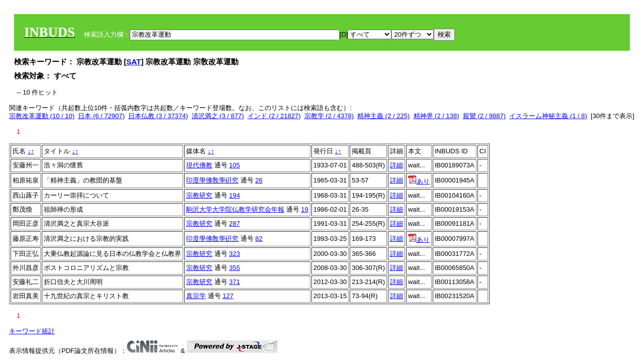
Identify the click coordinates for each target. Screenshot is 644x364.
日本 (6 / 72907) (101, 116)
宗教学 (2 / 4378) (329, 116)
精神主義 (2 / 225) (383, 116)
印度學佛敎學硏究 (212, 180)
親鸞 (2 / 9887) (484, 116)
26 (259, 180)
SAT (134, 62)
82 (259, 239)
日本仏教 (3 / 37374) (158, 116)
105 (234, 165)
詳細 (396, 165)
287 (234, 223)
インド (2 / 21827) (274, 116)
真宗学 (196, 296)
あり (419, 181)
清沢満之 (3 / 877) (218, 116)
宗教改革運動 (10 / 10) (42, 116)
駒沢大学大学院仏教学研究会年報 (235, 209)
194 (234, 195)
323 (234, 254)
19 (304, 209)
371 (234, 282)
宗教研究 (199, 195)
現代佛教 (199, 165)
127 (228, 296)
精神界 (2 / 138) (436, 116)
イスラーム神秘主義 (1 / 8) (548, 116)
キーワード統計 (32, 331)
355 (234, 268)
